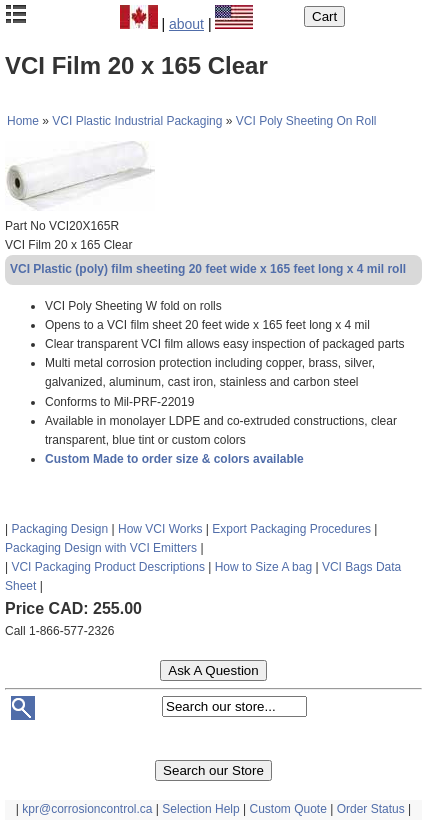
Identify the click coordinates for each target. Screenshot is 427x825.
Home (23, 121)
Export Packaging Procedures (291, 529)
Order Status (371, 809)
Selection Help (200, 809)
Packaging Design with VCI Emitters (101, 548)
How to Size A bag (263, 567)
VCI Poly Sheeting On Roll (306, 121)
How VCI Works (160, 529)
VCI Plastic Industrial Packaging (137, 121)
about (186, 24)
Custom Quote (288, 809)
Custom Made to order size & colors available (174, 459)
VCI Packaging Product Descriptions (107, 567)
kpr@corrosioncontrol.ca (87, 809)
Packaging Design (59, 529)
